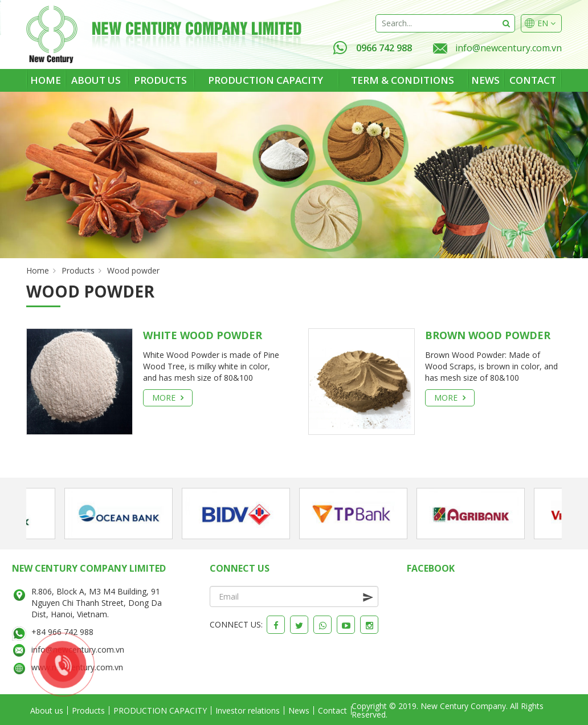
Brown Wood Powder (488, 335)
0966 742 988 (373, 48)
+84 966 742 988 (62, 632)
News (485, 80)
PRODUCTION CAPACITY (266, 80)
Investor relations (248, 710)
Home (46, 80)
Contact (533, 80)
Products (160, 80)
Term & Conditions (403, 80)
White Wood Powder (203, 335)
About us (96, 80)
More (168, 398)
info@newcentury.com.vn (509, 48)
